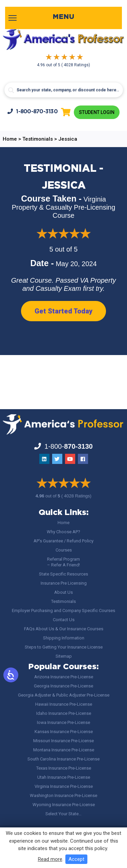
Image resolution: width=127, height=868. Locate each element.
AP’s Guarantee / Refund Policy (63, 541)
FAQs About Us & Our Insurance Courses (64, 629)
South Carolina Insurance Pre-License (63, 759)
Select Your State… (63, 814)
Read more (50, 859)
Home (63, 523)
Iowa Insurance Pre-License (63, 722)
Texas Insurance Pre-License (64, 768)
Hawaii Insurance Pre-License (64, 704)
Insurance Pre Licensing (64, 583)
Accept (76, 859)
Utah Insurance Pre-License (64, 777)
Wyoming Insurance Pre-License (64, 805)
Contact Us (64, 620)
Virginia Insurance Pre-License (64, 786)
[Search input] (64, 90)
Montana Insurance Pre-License (64, 750)
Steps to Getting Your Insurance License (64, 647)
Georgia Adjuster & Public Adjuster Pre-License (64, 695)
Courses (64, 550)
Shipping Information (64, 638)
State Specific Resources (63, 574)
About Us (63, 592)
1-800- (33, 111)
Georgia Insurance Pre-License (63, 686)
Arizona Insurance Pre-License (64, 677)
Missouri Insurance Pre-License (63, 741)
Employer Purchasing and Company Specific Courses (63, 611)
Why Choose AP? (63, 532)
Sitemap (64, 656)
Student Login (97, 112)
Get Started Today (63, 311)
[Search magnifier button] (11, 90)
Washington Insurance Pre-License (63, 795)
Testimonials (63, 601)
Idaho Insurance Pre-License (64, 713)
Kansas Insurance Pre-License (64, 732)
